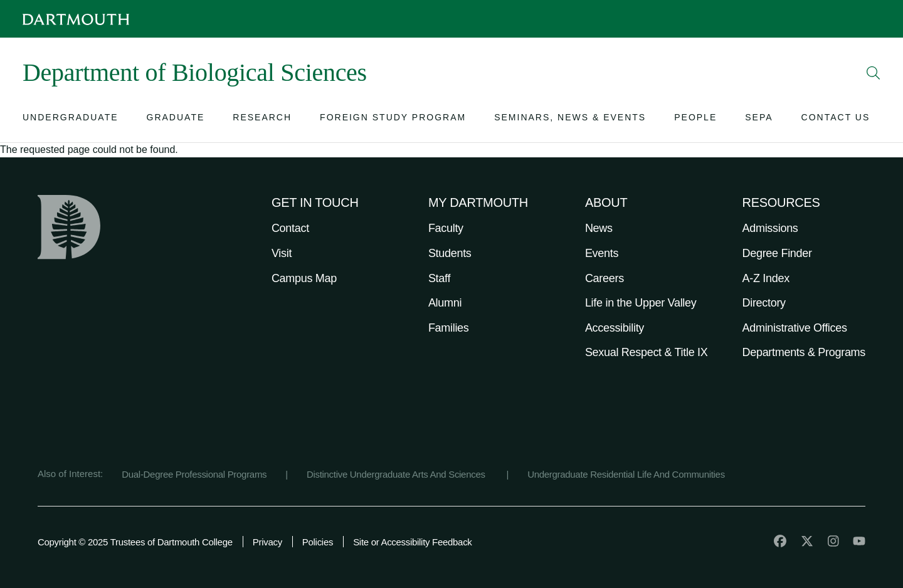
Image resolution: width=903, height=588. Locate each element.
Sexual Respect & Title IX (647, 352)
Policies (318, 542)
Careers (605, 278)
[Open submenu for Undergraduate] (71, 120)
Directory (764, 303)
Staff (439, 278)
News (599, 228)
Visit (282, 253)
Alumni (445, 303)
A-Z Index (766, 278)
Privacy (267, 542)
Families (449, 328)
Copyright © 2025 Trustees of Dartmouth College (135, 542)
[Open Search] (874, 73)
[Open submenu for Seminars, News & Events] (570, 120)
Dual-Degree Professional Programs (194, 474)
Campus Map (304, 278)
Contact (290, 228)
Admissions (770, 228)
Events (602, 253)
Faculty (446, 228)
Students (450, 253)
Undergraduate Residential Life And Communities (626, 474)
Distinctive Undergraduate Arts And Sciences (397, 474)
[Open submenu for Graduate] (176, 120)
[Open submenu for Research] (262, 120)
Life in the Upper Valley (641, 303)
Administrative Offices (795, 328)
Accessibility (615, 328)
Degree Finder (777, 253)
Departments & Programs (804, 352)
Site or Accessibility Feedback (412, 542)
